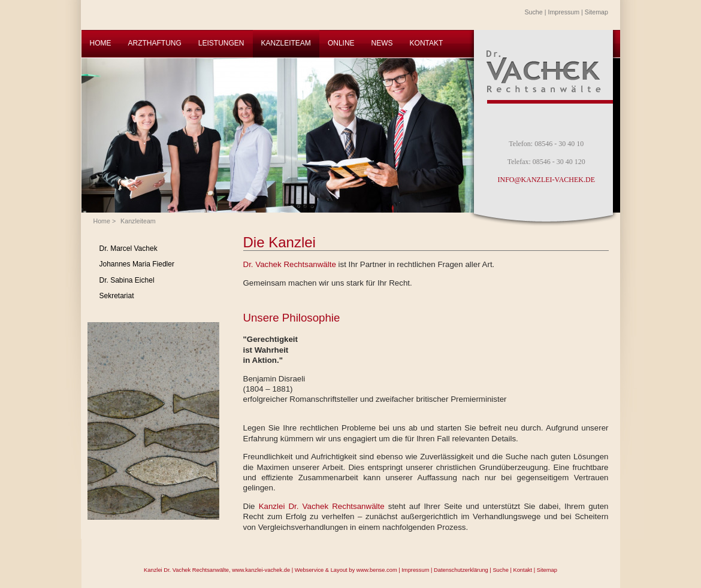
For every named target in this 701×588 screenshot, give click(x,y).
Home (102, 221)
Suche (534, 12)
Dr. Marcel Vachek (129, 248)
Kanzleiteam (138, 221)
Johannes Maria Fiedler (137, 264)
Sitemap (596, 12)
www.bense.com (377, 570)
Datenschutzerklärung (461, 570)
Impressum (563, 12)
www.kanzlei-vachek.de (261, 570)
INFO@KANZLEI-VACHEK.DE (546, 180)
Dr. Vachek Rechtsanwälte (290, 264)
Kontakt (522, 570)
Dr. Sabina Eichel (127, 280)
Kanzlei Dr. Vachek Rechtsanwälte (322, 506)
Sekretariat (117, 296)
